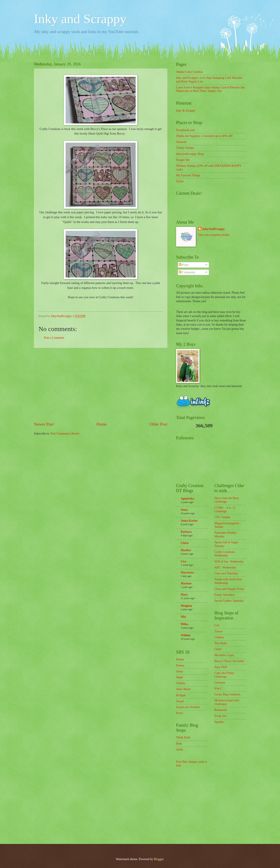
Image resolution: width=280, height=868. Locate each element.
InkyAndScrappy (213, 229)
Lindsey (219, 637)
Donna (180, 665)
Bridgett (181, 695)
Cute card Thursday (226, 573)
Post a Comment (54, 338)
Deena (180, 659)
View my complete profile (214, 235)
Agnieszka (187, 499)
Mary (184, 595)
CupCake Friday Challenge (224, 675)
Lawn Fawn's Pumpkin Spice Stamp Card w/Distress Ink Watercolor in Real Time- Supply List (210, 89)
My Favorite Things (188, 175)
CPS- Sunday (222, 517)
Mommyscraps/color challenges (227, 702)
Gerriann (220, 683)
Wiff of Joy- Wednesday (229, 562)
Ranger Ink (183, 160)
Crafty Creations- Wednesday (225, 554)
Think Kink (183, 737)
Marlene (186, 583)
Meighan (186, 606)
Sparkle (219, 722)
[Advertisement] (101, 385)
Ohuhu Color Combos (189, 72)
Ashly (180, 750)
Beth (179, 744)
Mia (183, 617)
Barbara (186, 532)
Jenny (180, 671)
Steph (179, 677)
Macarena (187, 573)
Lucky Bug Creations (227, 694)
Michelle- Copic (224, 655)
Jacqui (180, 701)
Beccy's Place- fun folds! (229, 661)
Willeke (186, 635)
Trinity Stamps (185, 148)
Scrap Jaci (220, 716)
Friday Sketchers (225, 595)
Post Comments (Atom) (65, 434)
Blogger (159, 859)
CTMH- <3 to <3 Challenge (225, 510)
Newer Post (44, 424)
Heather (186, 550)
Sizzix (180, 181)
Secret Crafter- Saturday (229, 601)
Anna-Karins (189, 521)
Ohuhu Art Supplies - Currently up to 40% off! (204, 136)
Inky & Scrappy (186, 111)
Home (101, 424)
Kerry (180, 713)
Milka (185, 624)
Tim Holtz (221, 643)
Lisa (183, 561)
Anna (184, 510)
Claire (185, 543)
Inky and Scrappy (80, 19)
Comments (187, 272)
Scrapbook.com (185, 130)
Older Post (158, 424)
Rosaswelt (221, 710)
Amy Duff (221, 667)
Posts (184, 265)
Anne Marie (183, 689)
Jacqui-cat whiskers (188, 707)
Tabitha (181, 683)
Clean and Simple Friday (229, 589)
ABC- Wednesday (225, 567)
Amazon (181, 142)
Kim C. (219, 688)
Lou (217, 625)
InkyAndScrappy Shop (190, 154)
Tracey (219, 631)
